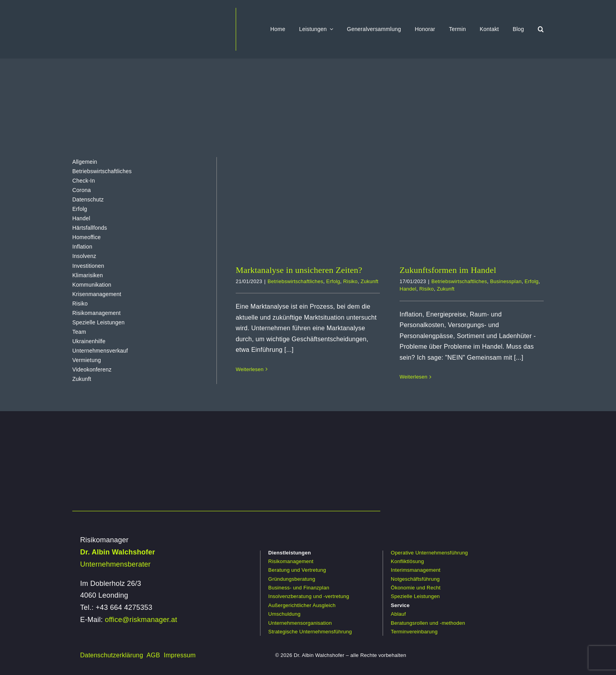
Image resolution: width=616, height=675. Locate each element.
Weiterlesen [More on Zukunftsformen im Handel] (413, 377)
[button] (541, 29)
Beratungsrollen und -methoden (428, 623)
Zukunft (369, 281)
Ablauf (398, 614)
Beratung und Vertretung (297, 570)
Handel (408, 289)
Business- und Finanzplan (299, 588)
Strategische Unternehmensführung (310, 632)
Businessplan (506, 281)
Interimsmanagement (416, 570)
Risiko (350, 281)
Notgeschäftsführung (415, 579)
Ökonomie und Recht (416, 588)
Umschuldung (284, 614)
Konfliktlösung (407, 561)
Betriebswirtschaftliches (295, 281)
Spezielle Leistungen (415, 596)
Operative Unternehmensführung (429, 553)
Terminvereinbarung (414, 632)
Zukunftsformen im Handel (448, 270)
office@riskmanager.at (141, 620)
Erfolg (333, 281)
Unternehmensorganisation (300, 623)
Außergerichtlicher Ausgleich (302, 605)
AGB (153, 655)
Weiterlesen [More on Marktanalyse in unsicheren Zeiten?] (250, 369)
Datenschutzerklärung (112, 655)
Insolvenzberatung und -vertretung (309, 596)
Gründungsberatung (292, 579)
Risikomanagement (291, 561)
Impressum (180, 655)
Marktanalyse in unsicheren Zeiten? (299, 270)
